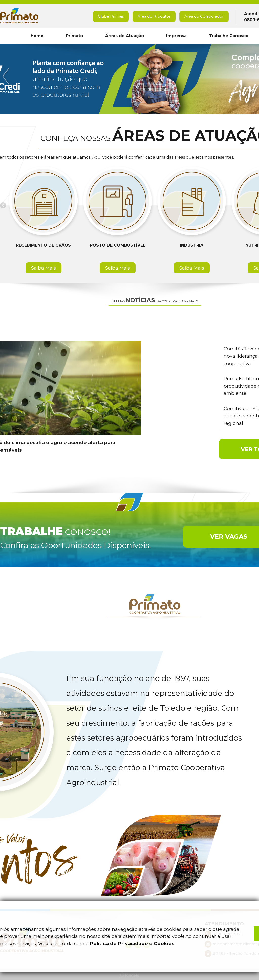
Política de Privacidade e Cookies (132, 943)
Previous (7, 76)
